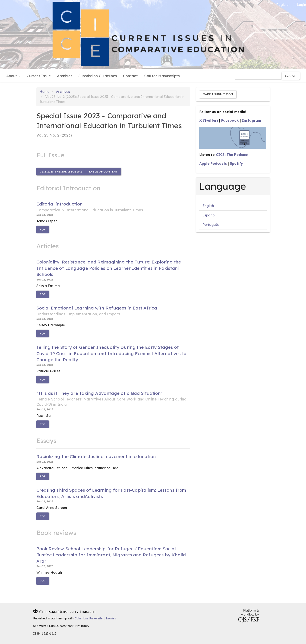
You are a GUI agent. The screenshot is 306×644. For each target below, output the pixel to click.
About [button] (13, 76)
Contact (130, 76)
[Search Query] (258, 76)
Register (283, 5)
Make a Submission (218, 94)
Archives (65, 76)
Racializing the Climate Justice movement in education (96, 456)
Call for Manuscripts (162, 76)
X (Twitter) (209, 120)
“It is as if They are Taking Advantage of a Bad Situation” (113, 399)
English (208, 206)
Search (291, 76)
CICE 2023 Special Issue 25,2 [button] (61, 171)
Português (211, 225)
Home (44, 92)
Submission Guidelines (98, 76)
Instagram (251, 120)
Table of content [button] (103, 171)
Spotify (236, 163)
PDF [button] (43, 229)
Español (209, 215)
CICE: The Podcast (232, 155)
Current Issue (39, 76)
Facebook (230, 120)
